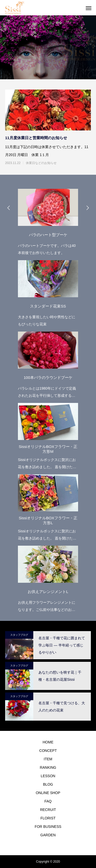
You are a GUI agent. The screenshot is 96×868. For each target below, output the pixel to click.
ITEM (48, 759)
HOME (48, 742)
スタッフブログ (19, 635)
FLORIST (48, 818)
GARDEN (48, 835)
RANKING (48, 767)
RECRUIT (48, 810)
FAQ (48, 801)
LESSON (48, 776)
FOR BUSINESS (48, 827)
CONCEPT (48, 751)
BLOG (48, 784)
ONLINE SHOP (48, 793)
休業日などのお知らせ (41, 163)
